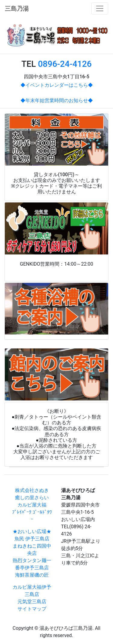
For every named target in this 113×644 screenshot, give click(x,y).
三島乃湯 (17, 8)
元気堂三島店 (32, 602)
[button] (12, 35)
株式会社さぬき (32, 490)
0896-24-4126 (65, 64)
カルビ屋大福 (32, 505)
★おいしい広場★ (32, 531)
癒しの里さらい (32, 498)
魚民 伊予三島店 (32, 539)
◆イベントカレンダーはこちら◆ (57, 85)
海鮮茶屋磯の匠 (32, 575)
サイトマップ (32, 609)
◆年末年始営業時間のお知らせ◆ (57, 100)
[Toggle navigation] (100, 8)
